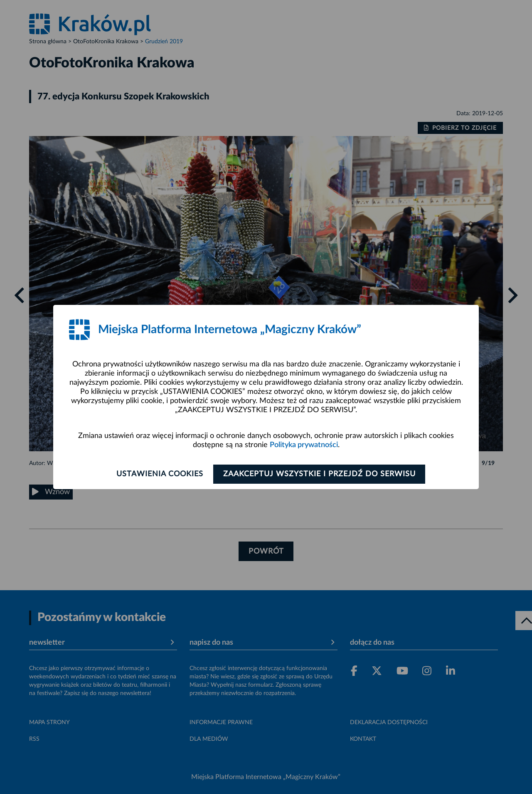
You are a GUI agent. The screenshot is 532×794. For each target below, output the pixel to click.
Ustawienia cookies (159, 474)
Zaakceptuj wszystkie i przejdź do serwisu (321, 474)
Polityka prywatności (304, 445)
